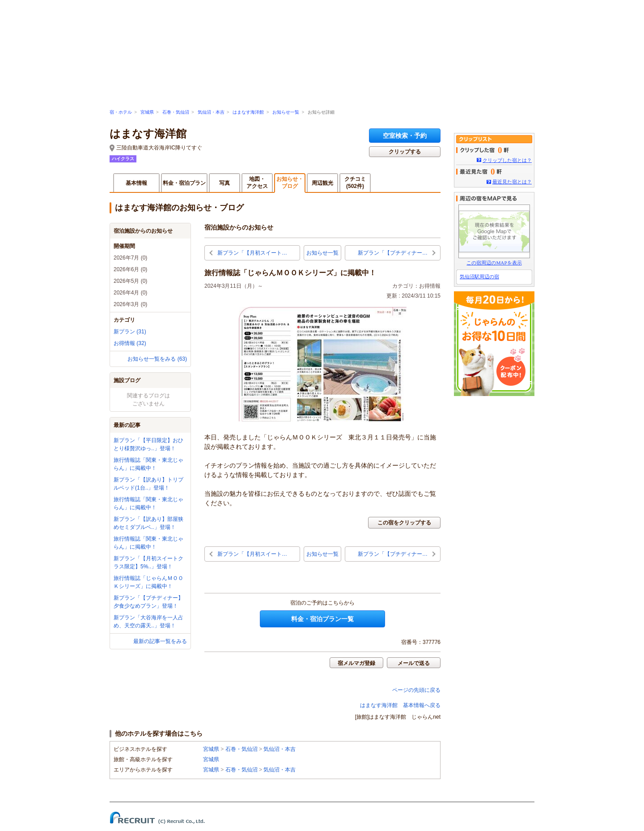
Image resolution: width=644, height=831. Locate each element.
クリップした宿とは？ (507, 160)
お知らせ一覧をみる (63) (157, 359)
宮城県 (147, 112)
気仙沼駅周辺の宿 (479, 277)
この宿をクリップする (404, 523)
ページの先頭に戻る (416, 690)
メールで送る (414, 663)
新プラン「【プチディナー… (393, 253)
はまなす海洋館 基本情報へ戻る (400, 705)
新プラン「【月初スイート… (252, 253)
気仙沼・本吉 (211, 112)
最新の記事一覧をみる (160, 641)
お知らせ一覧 (286, 112)
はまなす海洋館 (248, 112)
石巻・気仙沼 (176, 112)
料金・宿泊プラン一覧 (322, 619)
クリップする (405, 152)
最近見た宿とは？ (512, 182)
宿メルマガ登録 (356, 663)
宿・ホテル (121, 112)
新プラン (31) (130, 332)
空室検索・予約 (405, 136)
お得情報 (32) (130, 343)
